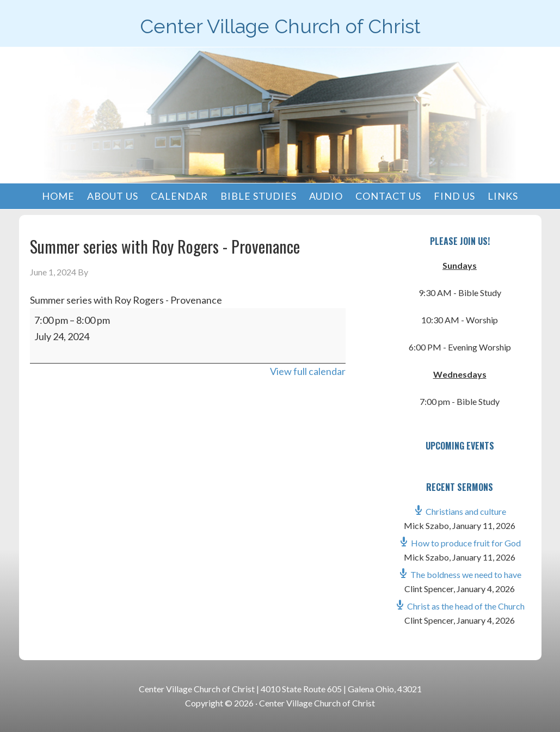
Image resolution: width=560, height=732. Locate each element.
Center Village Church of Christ (280, 26)
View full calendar (308, 371)
